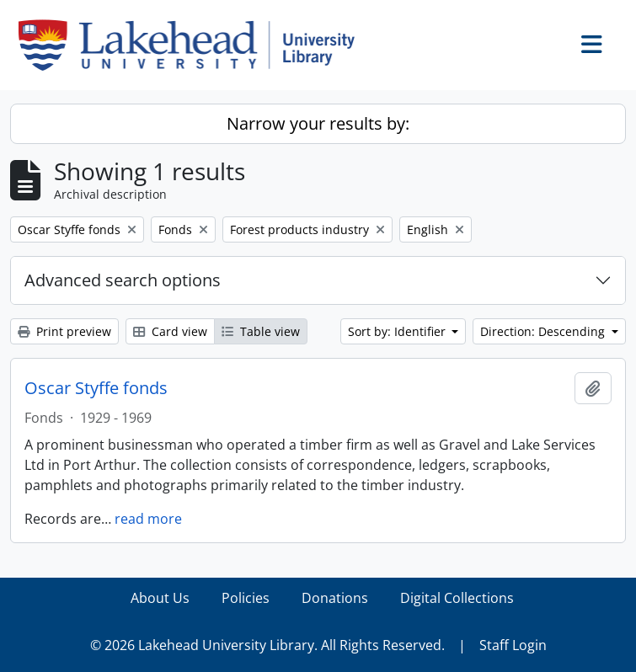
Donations (335, 598)
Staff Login (513, 645)
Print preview (64, 331)
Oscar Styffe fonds (96, 388)
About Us (160, 598)
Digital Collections (457, 598)
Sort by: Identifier (398, 331)
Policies (246, 598)
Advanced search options (123, 280)
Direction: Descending (544, 331)
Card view (170, 331)
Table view (261, 331)
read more (148, 519)
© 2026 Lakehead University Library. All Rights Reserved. (267, 645)
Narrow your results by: (318, 123)
